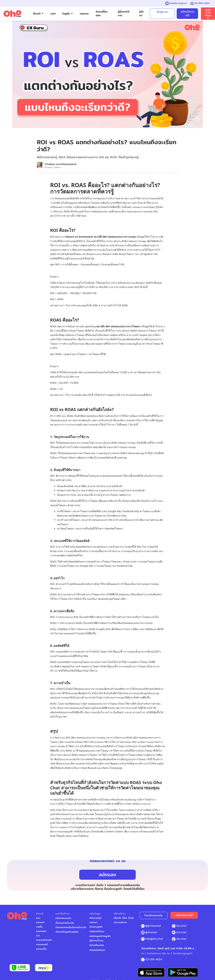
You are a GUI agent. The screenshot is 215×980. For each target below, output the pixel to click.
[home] (12, 14)
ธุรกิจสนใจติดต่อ (208, 13)
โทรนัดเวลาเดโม (154, 915)
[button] (38, 14)
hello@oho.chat (154, 939)
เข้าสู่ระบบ (162, 12)
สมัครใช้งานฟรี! (187, 14)
